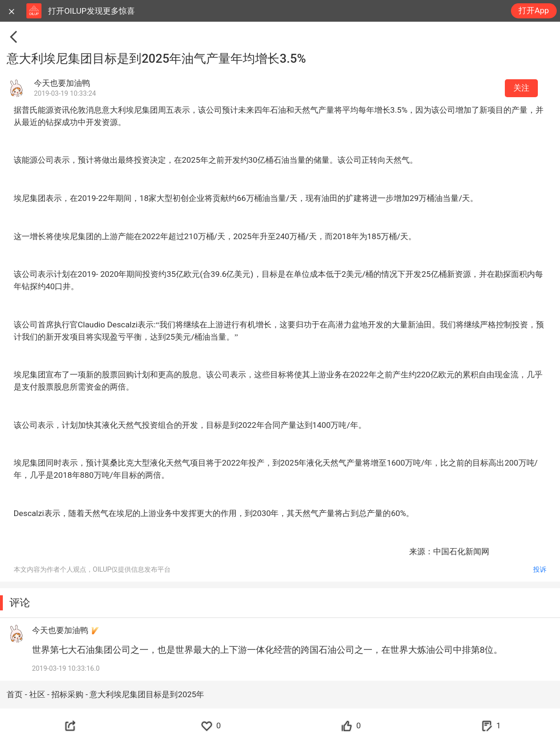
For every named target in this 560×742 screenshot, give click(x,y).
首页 (16, 694)
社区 (38, 694)
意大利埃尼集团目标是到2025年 (147, 694)
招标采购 (68, 694)
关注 (521, 88)
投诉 (540, 570)
